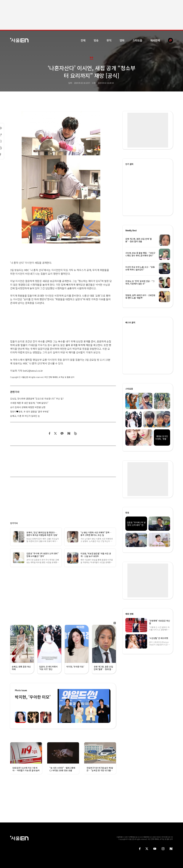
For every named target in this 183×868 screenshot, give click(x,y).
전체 (83, 40)
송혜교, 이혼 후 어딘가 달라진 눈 (25, 416)
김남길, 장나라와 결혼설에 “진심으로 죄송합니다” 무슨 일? (37, 398)
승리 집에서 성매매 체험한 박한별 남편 (28, 407)
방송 (96, 40)
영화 (122, 40)
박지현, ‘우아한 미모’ (33, 697)
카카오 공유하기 (62, 433)
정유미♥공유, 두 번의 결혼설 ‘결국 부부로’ (30, 412)
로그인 (171, 837)
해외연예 (155, 40)
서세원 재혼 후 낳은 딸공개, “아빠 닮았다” (29, 403)
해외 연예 (129, 614)
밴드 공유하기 (76, 433)
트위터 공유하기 (55, 433)
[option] (84, 706)
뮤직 (109, 40)
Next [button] (108, 706)
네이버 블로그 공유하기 (69, 433)
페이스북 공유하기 (50, 433)
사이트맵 (164, 837)
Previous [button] (60, 706)
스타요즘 (137, 40)
